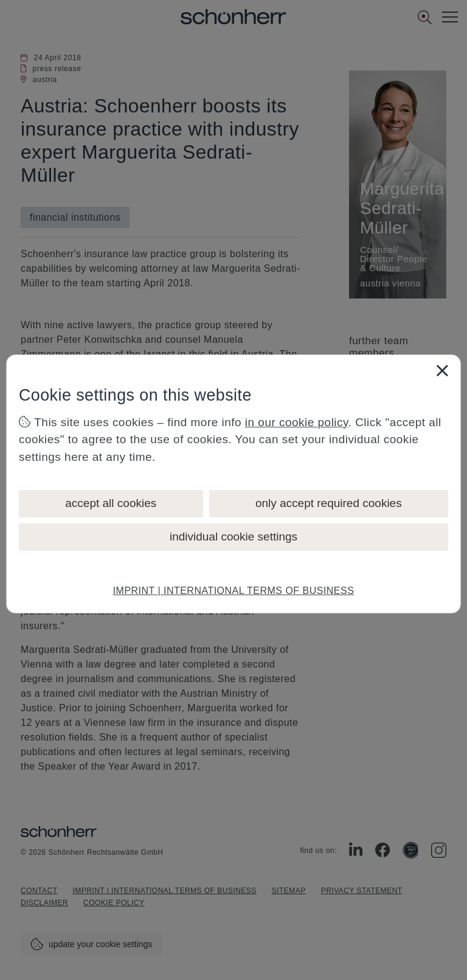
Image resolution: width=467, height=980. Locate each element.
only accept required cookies (329, 503)
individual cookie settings (233, 537)
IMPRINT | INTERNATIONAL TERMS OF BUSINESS (234, 591)
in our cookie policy (297, 422)
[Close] (442, 370)
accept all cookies (111, 503)
